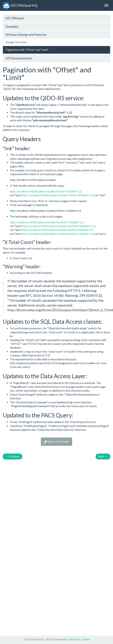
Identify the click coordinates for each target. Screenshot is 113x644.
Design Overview (16, 42)
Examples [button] (12, 26)
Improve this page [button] (56, 441)
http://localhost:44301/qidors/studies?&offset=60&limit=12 (59, 226)
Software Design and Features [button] (26, 35)
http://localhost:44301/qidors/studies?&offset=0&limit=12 (57, 230)
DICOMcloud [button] (15, 18)
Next (103, 456)
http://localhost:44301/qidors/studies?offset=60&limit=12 (58, 195)
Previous (12, 456)
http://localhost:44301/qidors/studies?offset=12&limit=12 (46, 191)
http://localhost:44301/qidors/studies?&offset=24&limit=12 (46, 222)
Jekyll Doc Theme (79, 639)
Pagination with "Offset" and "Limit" (27, 50)
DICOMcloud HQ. (20, 5)
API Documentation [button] (19, 58)
